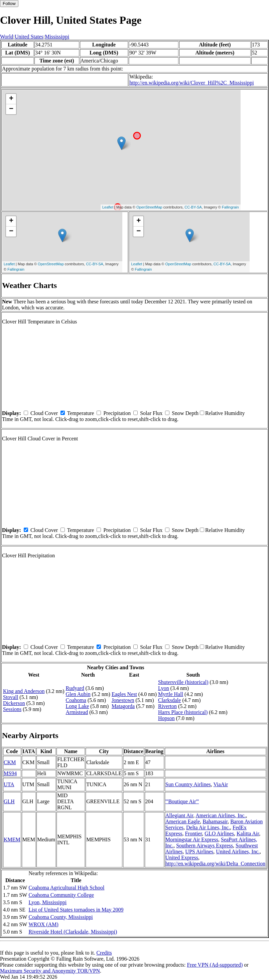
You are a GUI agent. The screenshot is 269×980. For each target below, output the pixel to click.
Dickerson (14, 703)
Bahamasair (215, 821)
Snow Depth (185, 413)
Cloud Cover (44, 413)
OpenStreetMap (149, 207)
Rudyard (75, 688)
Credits (104, 953)
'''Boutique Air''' (182, 801)
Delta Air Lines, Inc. (208, 827)
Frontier (193, 833)
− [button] (11, 109)
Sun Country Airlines (188, 784)
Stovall (11, 697)
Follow (9, 4)
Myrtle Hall (171, 694)
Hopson (166, 718)
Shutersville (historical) (183, 682)
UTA (9, 784)
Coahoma (76, 700)
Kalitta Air (248, 833)
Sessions (12, 709)
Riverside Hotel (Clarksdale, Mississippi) (73, 932)
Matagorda (123, 706)
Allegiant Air (179, 815)
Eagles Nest (124, 694)
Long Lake (78, 706)
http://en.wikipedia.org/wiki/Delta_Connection (215, 864)
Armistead (77, 712)
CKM (10, 762)
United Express (182, 858)
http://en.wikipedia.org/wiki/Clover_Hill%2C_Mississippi (191, 83)
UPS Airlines (199, 852)
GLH (9, 801)
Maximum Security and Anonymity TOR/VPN (50, 971)
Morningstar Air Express (192, 839)
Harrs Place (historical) (183, 712)
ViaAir (221, 784)
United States (29, 37)
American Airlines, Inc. (221, 815)
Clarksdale (169, 700)
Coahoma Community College (61, 895)
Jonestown (123, 700)
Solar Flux (151, 413)
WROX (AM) (43, 924)
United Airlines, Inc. (238, 852)
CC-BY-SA (193, 207)
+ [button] (11, 99)
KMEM (12, 839)
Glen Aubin (78, 694)
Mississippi (57, 37)
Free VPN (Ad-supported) (215, 965)
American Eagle (183, 821)
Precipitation (117, 413)
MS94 (10, 773)
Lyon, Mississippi (47, 902)
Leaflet (108, 207)
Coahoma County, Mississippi (60, 917)
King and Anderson (24, 691)
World (7, 37)
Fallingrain (230, 207)
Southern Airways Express (205, 846)
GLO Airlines (219, 833)
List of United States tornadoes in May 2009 (76, 910)
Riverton (167, 706)
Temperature (81, 413)
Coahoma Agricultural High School (66, 888)
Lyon (164, 688)
